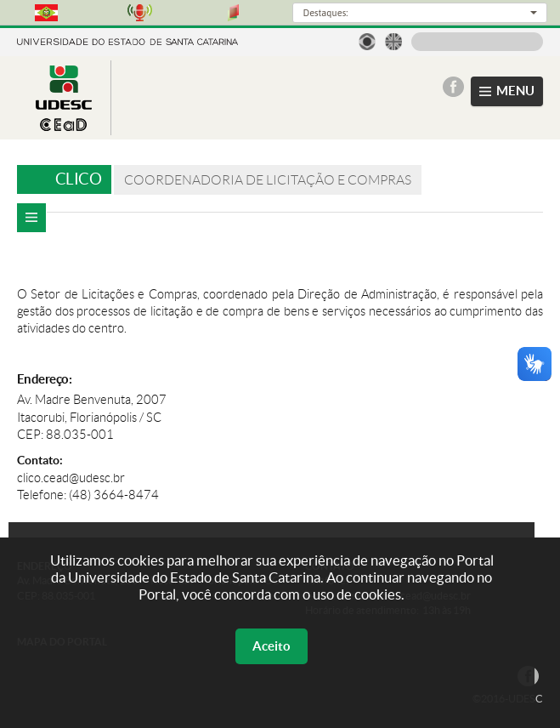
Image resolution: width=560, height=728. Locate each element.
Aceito (272, 646)
